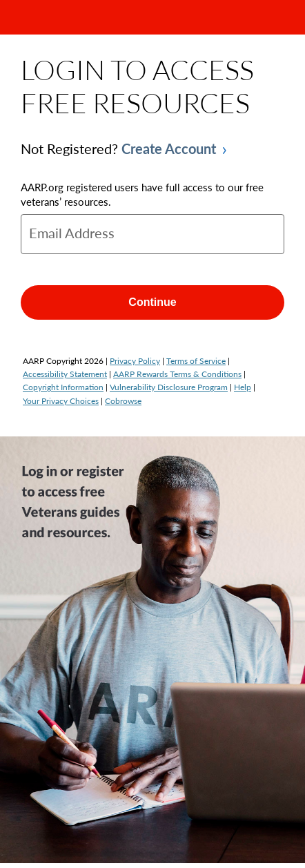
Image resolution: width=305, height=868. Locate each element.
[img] (152, 650)
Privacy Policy (135, 361)
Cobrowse (123, 401)
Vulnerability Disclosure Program (169, 387)
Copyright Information (63, 387)
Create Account (169, 148)
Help (243, 387)
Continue (152, 302)
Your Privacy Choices (61, 401)
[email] (152, 234)
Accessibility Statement (65, 374)
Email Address (72, 233)
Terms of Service (196, 361)
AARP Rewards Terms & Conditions (177, 374)
